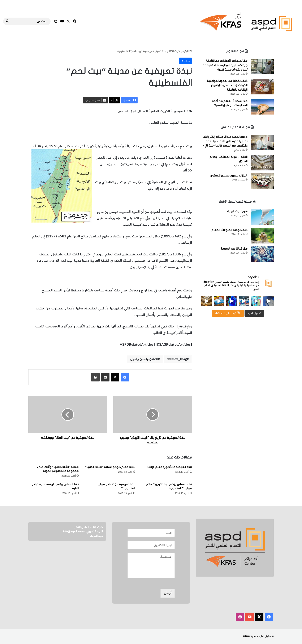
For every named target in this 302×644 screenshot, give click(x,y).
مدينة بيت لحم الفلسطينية (173, 134)
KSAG (173, 51)
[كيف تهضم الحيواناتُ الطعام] (262, 236)
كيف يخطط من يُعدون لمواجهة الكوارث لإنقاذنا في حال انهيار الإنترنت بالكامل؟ (227, 85)
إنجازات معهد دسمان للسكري (229, 176)
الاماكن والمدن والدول (139, 134)
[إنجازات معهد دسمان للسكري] (262, 181)
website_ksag (177, 359)
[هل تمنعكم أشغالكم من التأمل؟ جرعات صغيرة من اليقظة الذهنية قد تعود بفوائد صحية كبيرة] (262, 66)
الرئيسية (186, 51)
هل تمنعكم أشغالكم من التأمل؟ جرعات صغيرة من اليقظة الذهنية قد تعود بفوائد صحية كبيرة (225, 65)
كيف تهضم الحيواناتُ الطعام (229, 230)
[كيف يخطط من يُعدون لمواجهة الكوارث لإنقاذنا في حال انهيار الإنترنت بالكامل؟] (262, 87)
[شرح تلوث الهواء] (262, 217)
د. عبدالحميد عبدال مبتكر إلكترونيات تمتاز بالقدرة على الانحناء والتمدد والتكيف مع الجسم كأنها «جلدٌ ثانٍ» (225, 141)
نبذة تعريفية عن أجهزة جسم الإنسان (169, 467)
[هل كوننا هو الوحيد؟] (262, 254)
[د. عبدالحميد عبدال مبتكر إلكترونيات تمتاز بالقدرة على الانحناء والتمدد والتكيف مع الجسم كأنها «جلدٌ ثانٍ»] (262, 142)
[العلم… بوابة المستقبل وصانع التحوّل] (262, 163)
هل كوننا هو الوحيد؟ (234, 249)
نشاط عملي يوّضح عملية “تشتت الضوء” (110, 467)
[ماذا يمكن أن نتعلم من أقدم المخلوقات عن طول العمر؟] (262, 107)
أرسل (168, 593)
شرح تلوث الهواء (237, 211)
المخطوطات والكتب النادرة (104, 134)
